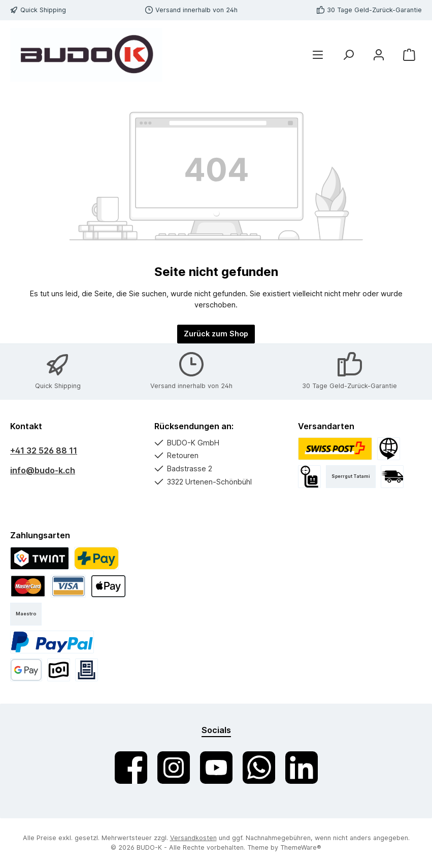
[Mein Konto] (379, 55)
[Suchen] (348, 55)
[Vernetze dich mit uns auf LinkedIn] (302, 768)
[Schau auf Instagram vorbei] (174, 768)
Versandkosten (193, 838)
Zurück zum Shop (216, 334)
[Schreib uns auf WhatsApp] (259, 768)
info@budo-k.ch (43, 470)
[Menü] (318, 55)
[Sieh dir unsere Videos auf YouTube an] (216, 768)
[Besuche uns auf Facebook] (131, 768)
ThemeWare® (301, 847)
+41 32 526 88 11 (44, 450)
